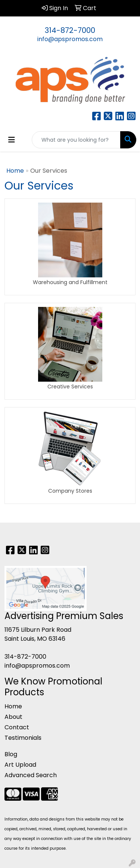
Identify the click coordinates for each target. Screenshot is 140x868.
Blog (11, 754)
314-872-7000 (70, 30)
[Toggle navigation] (12, 140)
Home (15, 171)
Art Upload (20, 765)
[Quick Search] (76, 140)
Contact (17, 727)
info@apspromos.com (70, 39)
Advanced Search (31, 775)
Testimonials (23, 738)
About (13, 717)
